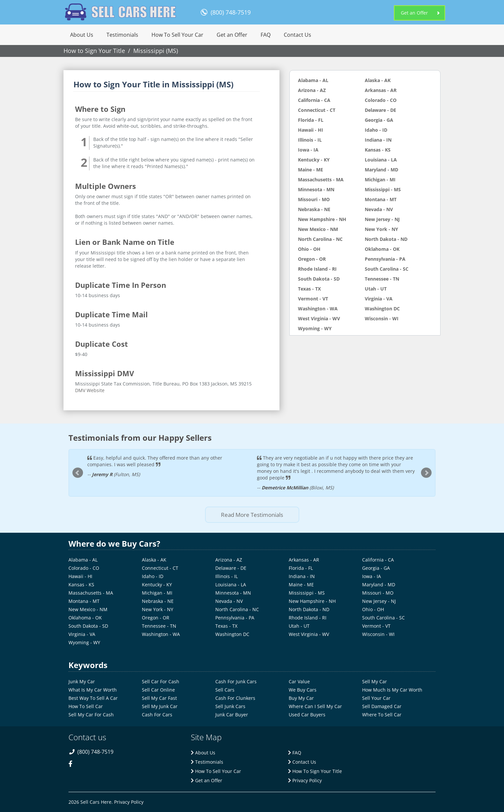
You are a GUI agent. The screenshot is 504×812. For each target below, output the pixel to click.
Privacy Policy (305, 780)
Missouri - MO (314, 199)
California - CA (314, 100)
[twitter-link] (88, 768)
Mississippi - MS (383, 189)
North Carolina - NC (320, 239)
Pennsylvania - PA (385, 259)
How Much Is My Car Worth (392, 690)
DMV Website (90, 390)
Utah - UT (376, 289)
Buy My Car (301, 698)
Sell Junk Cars (230, 706)
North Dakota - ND (386, 239)
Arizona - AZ (312, 90)
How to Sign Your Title (94, 51)
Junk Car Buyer (232, 715)
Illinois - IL (310, 140)
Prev (78, 473)
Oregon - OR (312, 259)
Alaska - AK (378, 80)
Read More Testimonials (252, 515)
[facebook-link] (73, 768)
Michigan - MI (380, 180)
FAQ (266, 35)
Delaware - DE (380, 110)
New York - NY (381, 229)
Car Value (299, 681)
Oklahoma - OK (382, 249)
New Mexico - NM (318, 229)
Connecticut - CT (317, 110)
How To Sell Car (86, 706)
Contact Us (297, 35)
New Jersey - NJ (382, 219)
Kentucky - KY (314, 160)
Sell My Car (375, 681)
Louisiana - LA (381, 160)
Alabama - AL (313, 80)
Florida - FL (311, 120)
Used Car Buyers (307, 715)
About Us (82, 35)
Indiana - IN (378, 140)
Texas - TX (309, 289)
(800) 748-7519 (231, 12)
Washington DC (382, 309)
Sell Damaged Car (382, 706)
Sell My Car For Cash (91, 715)
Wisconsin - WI (382, 318)
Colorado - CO (381, 100)
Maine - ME (311, 170)
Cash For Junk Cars (236, 681)
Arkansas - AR (381, 90)
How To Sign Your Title (315, 771)
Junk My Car (82, 681)
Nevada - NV (379, 209)
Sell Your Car (376, 698)
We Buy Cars (303, 690)
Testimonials (122, 35)
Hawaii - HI (311, 130)
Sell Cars (225, 690)
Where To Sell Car (382, 715)
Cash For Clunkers (235, 698)
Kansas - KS (378, 150)
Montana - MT (381, 199)
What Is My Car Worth (93, 690)
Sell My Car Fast (159, 698)
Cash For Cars (157, 715)
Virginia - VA (379, 299)
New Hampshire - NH (322, 219)
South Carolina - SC (387, 269)
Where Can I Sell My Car (315, 706)
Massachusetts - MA (321, 180)
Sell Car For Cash (161, 681)
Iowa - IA (308, 150)
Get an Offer (414, 13)
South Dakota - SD (319, 279)
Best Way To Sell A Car (93, 698)
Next (426, 473)
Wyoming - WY (315, 328)
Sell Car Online (158, 690)
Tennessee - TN (382, 279)
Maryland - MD (381, 170)
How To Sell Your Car (177, 35)
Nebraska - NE (314, 209)
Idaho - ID (376, 130)
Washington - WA (318, 309)
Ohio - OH (309, 249)
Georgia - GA (379, 120)
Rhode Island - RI (317, 269)
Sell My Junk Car (160, 706)
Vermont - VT (313, 299)
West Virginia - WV (319, 318)
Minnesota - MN (316, 189)
